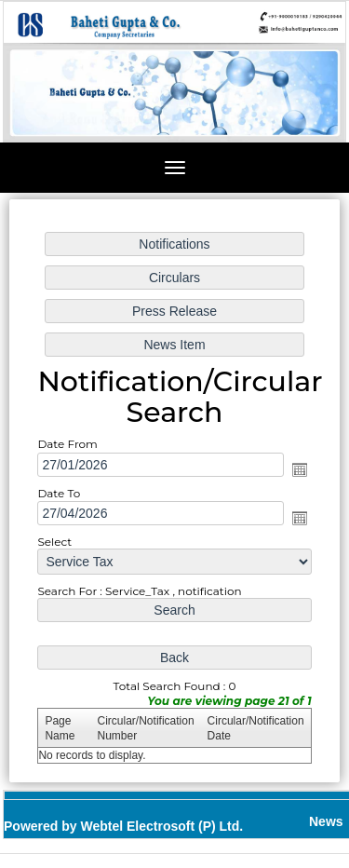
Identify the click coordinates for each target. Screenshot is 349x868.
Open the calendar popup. (295, 470)
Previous (44, 109)
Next (301, 109)
